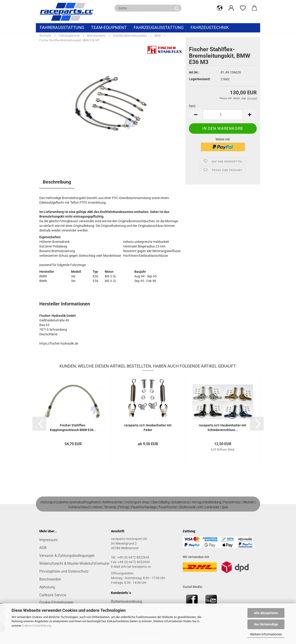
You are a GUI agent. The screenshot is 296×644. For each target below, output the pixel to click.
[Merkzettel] (243, 8)
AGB (43, 548)
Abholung (47, 587)
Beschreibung (57, 182)
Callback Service (53, 595)
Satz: (193, 106)
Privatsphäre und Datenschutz (64, 571)
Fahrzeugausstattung (159, 27)
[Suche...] (177, 8)
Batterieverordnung (126, 601)
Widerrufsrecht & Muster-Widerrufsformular (74, 563)
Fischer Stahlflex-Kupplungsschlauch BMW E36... (73, 428)
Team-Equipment (109, 27)
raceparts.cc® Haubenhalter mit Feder (148, 428)
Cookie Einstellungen (56, 602)
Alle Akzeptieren (266, 613)
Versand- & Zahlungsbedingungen (67, 556)
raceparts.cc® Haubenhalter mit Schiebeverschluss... (223, 428)
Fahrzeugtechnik (210, 27)
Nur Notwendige (266, 624)
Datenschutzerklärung (37, 626)
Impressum (48, 540)
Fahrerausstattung (62, 27)
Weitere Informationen (266, 634)
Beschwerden (50, 579)
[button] (220, 8)
